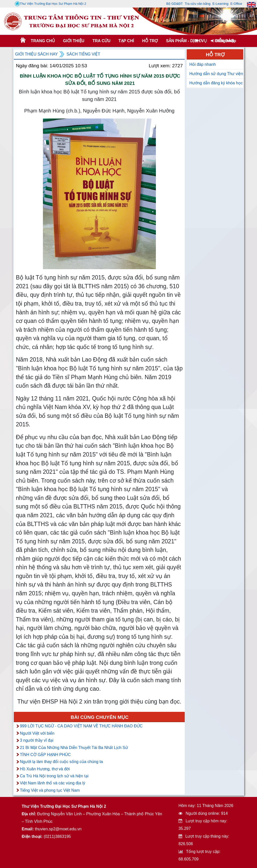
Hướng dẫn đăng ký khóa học (216, 83)
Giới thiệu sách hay (36, 54)
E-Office (236, 4)
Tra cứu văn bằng (198, 4)
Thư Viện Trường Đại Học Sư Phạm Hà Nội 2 (50, 4)
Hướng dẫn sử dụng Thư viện (216, 74)
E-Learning (220, 4)
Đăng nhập (223, 41)
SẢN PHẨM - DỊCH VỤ (186, 41)
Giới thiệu (74, 41)
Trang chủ (43, 41)
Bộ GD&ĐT (174, 4)
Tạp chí (126, 41)
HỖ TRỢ (150, 41)
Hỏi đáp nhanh (202, 64)
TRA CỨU (101, 41)
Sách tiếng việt (83, 54)
